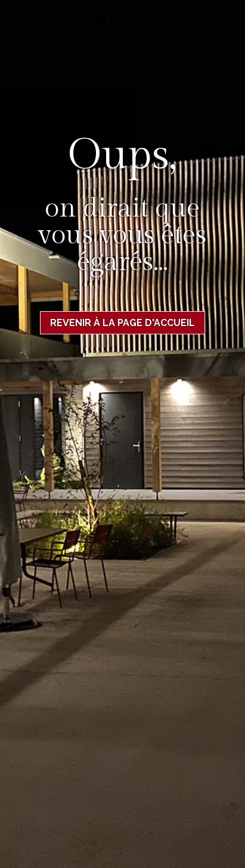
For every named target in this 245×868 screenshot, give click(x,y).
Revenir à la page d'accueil (123, 323)
